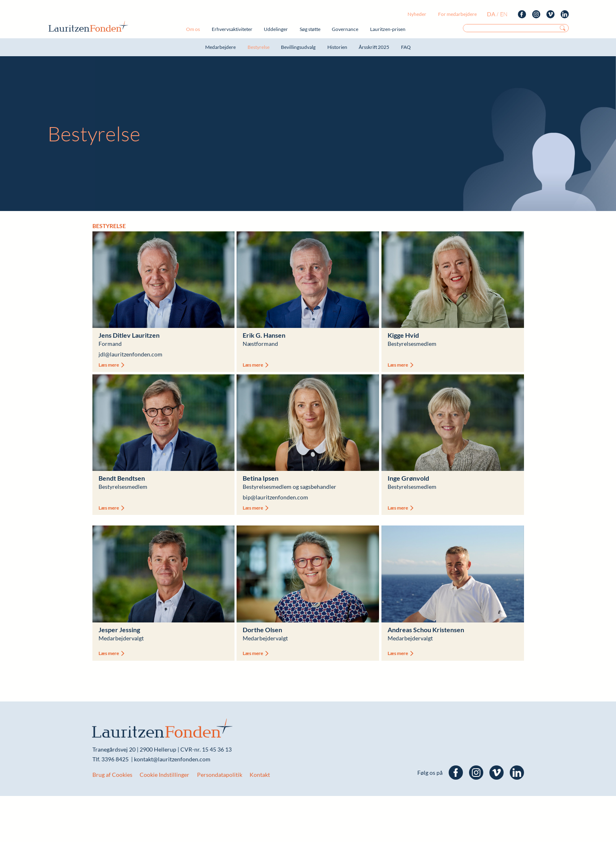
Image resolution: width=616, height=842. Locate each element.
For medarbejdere (457, 14)
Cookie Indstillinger (164, 775)
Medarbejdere (220, 47)
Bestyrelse (259, 47)
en (504, 14)
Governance (345, 29)
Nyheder (417, 14)
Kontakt (260, 775)
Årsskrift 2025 (374, 47)
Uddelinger (276, 29)
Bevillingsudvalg (298, 47)
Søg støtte (310, 29)
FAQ (406, 47)
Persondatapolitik (220, 775)
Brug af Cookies (112, 775)
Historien (337, 47)
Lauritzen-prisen (388, 29)
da (491, 14)
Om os (193, 29)
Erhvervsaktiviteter (232, 29)
